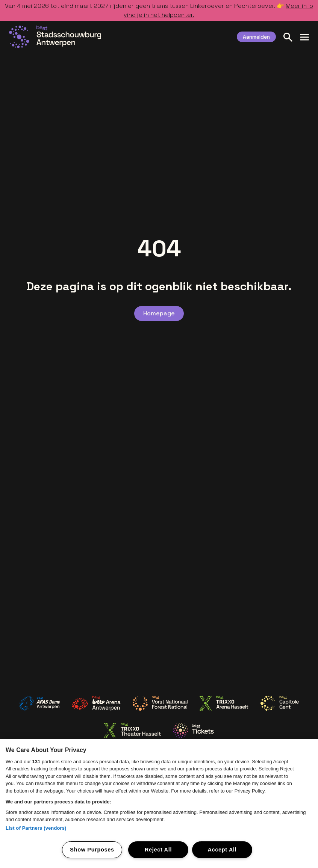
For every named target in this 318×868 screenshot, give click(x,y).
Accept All (222, 850)
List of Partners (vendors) (36, 828)
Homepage (159, 313)
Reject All (158, 850)
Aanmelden (256, 37)
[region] (159, 803)
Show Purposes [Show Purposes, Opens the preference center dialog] (92, 850)
